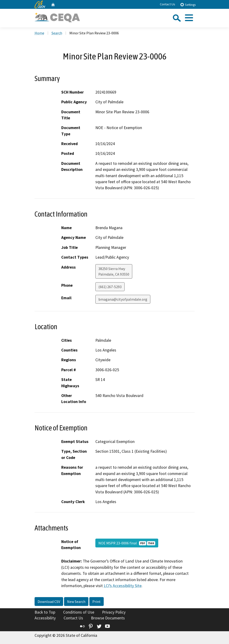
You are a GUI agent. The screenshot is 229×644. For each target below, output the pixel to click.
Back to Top (45, 612)
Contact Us (168, 4)
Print (97, 602)
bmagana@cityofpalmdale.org (123, 299)
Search (57, 33)
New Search (76, 602)
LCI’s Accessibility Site (123, 586)
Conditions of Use (79, 612)
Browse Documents (108, 618)
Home (39, 33)
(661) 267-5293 (110, 287)
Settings (188, 5)
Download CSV (49, 602)
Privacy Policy (114, 612)
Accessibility (45, 618)
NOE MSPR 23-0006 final (127, 543)
